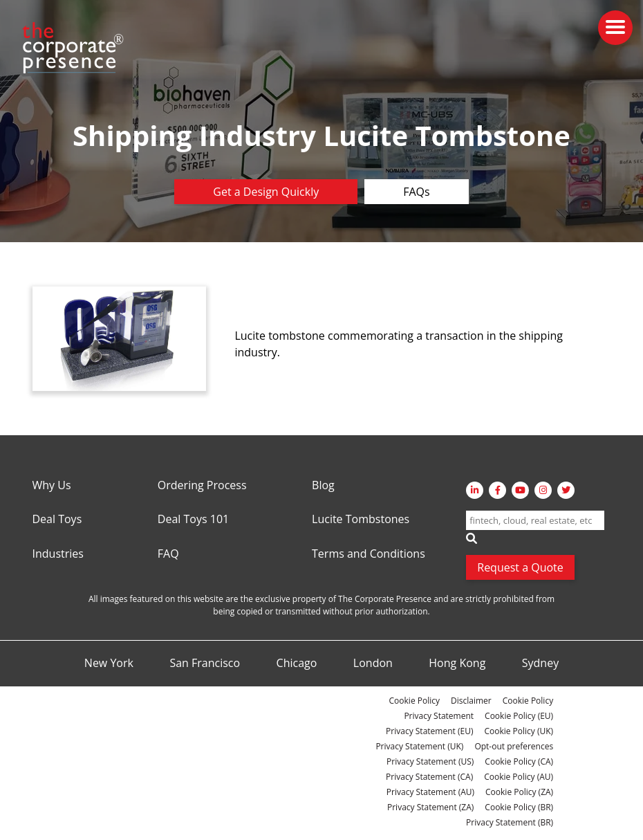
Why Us (52, 486)
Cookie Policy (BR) (519, 807)
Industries (58, 554)
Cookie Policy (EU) (519, 716)
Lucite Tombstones (361, 520)
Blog (323, 486)
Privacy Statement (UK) (419, 746)
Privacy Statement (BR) (510, 822)
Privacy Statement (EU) (429, 731)
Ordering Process (202, 486)
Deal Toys (57, 520)
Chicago (297, 664)
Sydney (540, 664)
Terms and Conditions (369, 554)
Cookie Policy (414, 701)
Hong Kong (457, 664)
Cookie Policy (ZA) (519, 792)
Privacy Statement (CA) (429, 777)
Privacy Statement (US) (430, 761)
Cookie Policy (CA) (519, 761)
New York (109, 664)
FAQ (168, 554)
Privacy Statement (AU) (430, 792)
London (373, 664)
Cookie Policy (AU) (519, 777)
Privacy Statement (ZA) (430, 807)
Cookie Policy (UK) (519, 731)
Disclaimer (471, 701)
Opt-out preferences (514, 746)
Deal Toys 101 (193, 520)
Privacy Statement (439, 716)
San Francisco (205, 664)
